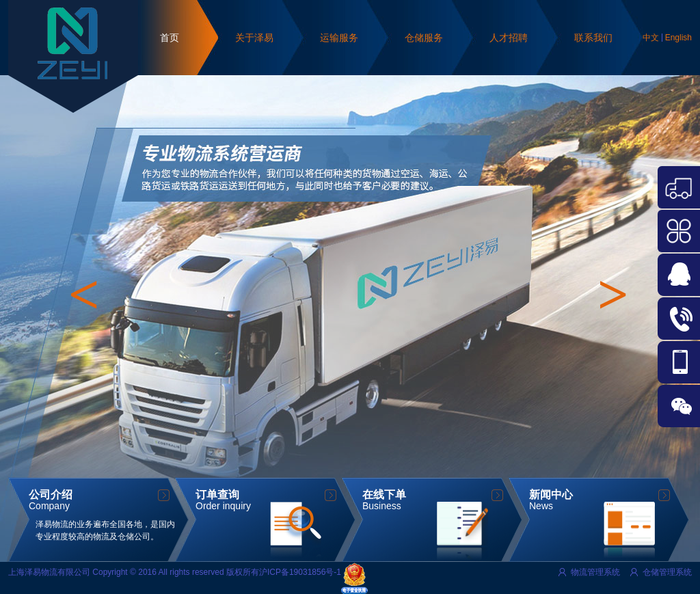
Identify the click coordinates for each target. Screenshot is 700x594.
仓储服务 (424, 38)
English (678, 38)
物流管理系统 (595, 572)
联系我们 (593, 38)
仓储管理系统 (667, 572)
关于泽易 (254, 38)
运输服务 (339, 38)
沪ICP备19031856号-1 (300, 572)
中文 (651, 38)
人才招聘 (509, 38)
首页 (170, 38)
